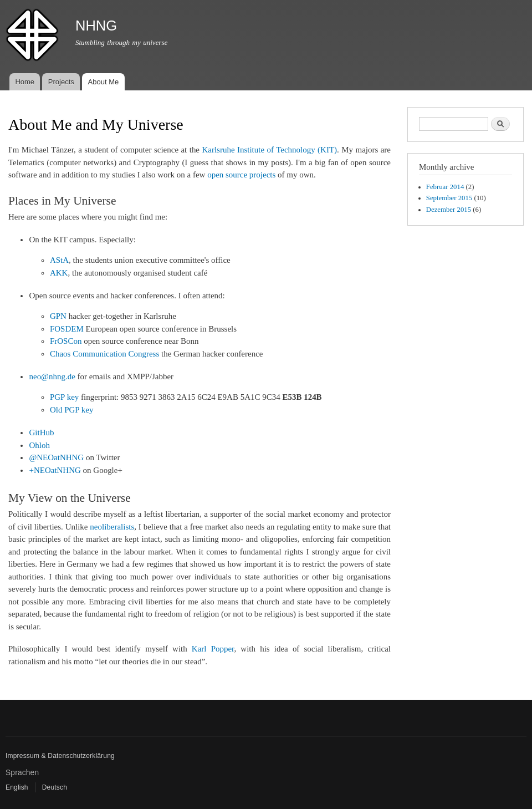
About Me (104, 82)
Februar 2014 (445, 187)
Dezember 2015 (449, 210)
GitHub (41, 433)
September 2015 (449, 198)
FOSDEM (67, 329)
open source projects (241, 175)
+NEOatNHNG (55, 470)
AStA (59, 260)
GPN (58, 316)
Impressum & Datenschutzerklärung (60, 756)
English (17, 787)
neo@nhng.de (52, 376)
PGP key (64, 397)
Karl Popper (213, 649)
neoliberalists (112, 527)
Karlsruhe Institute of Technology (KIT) (269, 150)
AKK (59, 273)
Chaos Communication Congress (104, 354)
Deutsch (55, 787)
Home (25, 82)
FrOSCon (66, 341)
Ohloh (39, 445)
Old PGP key (72, 410)
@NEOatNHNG (56, 457)
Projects (61, 82)
